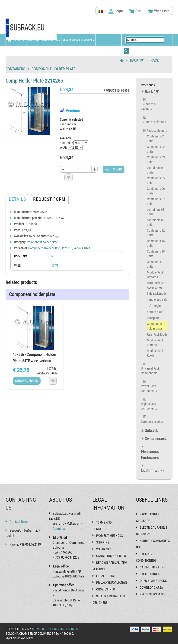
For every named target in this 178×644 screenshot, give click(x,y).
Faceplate (153, 318)
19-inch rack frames (153, 122)
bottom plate (155, 312)
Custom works (16, 51)
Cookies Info (106, 589)
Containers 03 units (156, 160)
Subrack (33, 40)
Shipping (103, 542)
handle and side (157, 300)
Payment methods (110, 536)
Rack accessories (152, 422)
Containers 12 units (156, 233)
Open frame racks (153, 581)
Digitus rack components (149, 406)
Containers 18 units (156, 254)
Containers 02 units (156, 149)
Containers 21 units (156, 264)
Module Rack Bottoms (155, 275)
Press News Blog (152, 594)
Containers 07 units (156, 201)
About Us (59, 529)
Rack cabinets (150, 574)
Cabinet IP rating (153, 567)
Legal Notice (106, 576)
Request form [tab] (49, 199)
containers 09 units (156, 222)
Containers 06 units (156, 191)
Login (116, 11)
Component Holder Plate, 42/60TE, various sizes (59, 248)
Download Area (151, 587)
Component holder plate (53, 69)
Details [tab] (17, 199)
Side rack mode (157, 294)
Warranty (104, 549)
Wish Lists (159, 11)
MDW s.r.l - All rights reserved (55, 629)
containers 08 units (156, 212)
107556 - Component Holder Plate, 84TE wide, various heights (34, 361)
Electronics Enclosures (78, 40)
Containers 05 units (156, 180)
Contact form (19, 522)
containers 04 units (156, 170)
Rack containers (157, 130)
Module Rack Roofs (155, 353)
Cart (135, 11)
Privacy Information (112, 583)
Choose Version (27, 381)
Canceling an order (111, 556)
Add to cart (114, 169)
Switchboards (51, 40)
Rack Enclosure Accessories (157, 285)
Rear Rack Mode (157, 334)
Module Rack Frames (155, 343)
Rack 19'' (20, 40)
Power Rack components (149, 388)
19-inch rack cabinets (149, 106)
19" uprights (155, 306)
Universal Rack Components (150, 371)
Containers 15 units (156, 243)
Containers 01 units (156, 139)
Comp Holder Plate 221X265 (34, 81)
